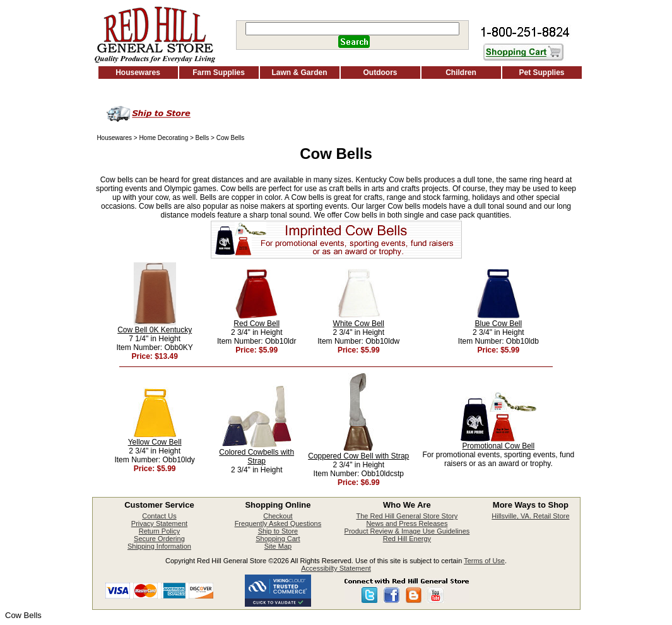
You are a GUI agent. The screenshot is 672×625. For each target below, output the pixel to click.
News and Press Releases (407, 523)
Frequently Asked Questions (278, 523)
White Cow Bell (359, 324)
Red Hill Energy (407, 539)
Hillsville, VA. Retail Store (530, 516)
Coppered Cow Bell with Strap (358, 456)
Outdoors (380, 73)
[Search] (352, 29)
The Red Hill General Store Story (407, 516)
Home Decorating (163, 138)
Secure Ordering (159, 539)
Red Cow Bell (256, 324)
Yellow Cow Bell (155, 442)
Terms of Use (484, 561)
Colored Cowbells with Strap (256, 457)
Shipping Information (159, 546)
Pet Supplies (541, 73)
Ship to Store (278, 531)
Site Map (278, 546)
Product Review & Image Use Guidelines (407, 531)
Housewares (138, 73)
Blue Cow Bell (498, 324)
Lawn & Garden (299, 73)
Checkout (278, 516)
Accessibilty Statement (336, 568)
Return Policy (159, 531)
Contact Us (159, 516)
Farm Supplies (219, 73)
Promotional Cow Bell (498, 446)
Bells (203, 138)
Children (461, 73)
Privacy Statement (159, 523)
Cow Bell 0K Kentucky (155, 330)
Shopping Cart (278, 539)
